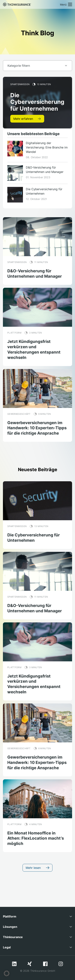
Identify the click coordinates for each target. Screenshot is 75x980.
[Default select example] (37, 66)
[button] (7, 973)
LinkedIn (14, 964)
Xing (30, 964)
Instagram (61, 964)
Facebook (45, 964)
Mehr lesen (37, 868)
